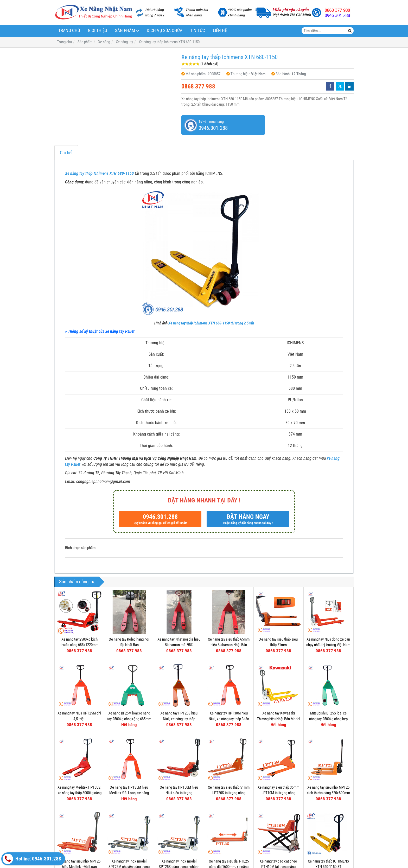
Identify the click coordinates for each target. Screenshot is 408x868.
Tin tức (198, 31)
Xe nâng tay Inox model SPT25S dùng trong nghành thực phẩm (179, 823)
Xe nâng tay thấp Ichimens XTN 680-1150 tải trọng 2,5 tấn (211, 323)
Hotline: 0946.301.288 (32, 859)
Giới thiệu (98, 31)
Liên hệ (220, 31)
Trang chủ (69, 31)
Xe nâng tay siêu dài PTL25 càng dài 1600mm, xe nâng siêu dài (229, 823)
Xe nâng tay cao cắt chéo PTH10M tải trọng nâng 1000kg (278, 823)
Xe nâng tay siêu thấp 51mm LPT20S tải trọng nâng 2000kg (229, 793)
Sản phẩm (125, 31)
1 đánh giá (209, 64)
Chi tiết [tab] (66, 153)
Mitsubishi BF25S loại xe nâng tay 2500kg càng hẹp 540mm (328, 719)
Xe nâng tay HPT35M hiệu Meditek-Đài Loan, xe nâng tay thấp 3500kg (129, 793)
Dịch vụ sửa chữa (165, 31)
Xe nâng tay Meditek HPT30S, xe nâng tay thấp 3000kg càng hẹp (79, 793)
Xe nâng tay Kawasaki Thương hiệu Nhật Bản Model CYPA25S (278, 719)
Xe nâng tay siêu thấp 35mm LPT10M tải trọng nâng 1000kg (278, 793)
